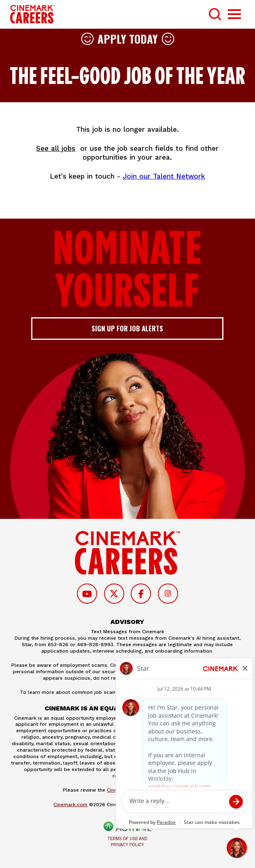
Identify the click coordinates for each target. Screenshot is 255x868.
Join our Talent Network (164, 176)
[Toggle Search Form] (215, 14)
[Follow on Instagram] (168, 594)
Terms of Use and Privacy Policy (127, 842)
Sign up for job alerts (127, 328)
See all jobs (56, 148)
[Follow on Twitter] (114, 594)
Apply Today (128, 39)
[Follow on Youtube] (87, 594)
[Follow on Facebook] (141, 594)
